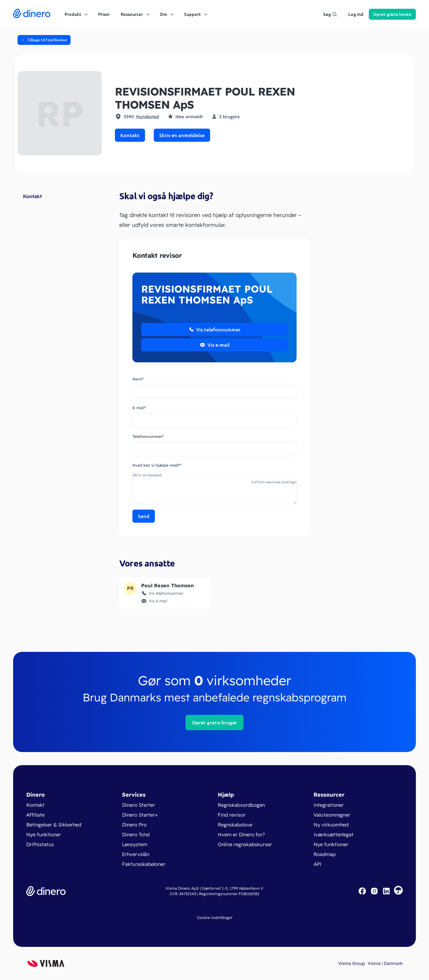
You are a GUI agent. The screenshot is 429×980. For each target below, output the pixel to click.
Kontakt (130, 135)
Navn (138, 379)
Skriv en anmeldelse (182, 135)
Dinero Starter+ (140, 815)
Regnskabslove (235, 825)
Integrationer (329, 805)
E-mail (139, 408)
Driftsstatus (40, 844)
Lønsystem (135, 844)
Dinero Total (136, 835)
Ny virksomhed (331, 825)
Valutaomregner (332, 815)
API (318, 864)
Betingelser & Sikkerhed (54, 825)
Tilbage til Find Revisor (44, 40)
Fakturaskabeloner (144, 864)
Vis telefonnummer (215, 329)
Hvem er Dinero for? (241, 835)
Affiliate (35, 815)
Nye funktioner (44, 835)
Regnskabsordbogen (241, 805)
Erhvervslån (136, 854)
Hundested (147, 117)
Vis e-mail (215, 345)
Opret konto (392, 14)
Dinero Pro (134, 825)
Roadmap (325, 854)
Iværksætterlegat (334, 835)
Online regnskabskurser (245, 844)
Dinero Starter (138, 805)
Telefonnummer (148, 436)
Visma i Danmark (385, 963)
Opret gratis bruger (215, 722)
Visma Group (352, 963)
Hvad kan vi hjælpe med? (157, 465)
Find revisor (232, 815)
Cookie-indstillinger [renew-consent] (215, 918)
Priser (104, 14)
